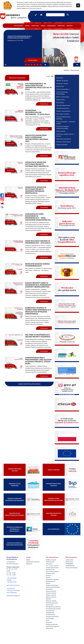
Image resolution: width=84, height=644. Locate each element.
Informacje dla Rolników (53, 587)
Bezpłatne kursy (51, 581)
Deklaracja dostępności (13, 596)
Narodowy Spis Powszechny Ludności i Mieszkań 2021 (52, 571)
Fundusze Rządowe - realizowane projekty (66, 123)
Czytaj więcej (44, 104)
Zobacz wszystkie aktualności (29, 384)
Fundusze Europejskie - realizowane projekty (63, 127)
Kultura (48, 583)
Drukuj (50, 76)
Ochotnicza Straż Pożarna (64, 142)
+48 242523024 (12, 578)
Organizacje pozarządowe (64, 139)
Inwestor (61, 26)
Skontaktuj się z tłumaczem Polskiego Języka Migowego (13, 590)
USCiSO (48, 599)
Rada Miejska (60, 102)
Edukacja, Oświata (51, 601)
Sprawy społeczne (51, 597)
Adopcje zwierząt (51, 595)
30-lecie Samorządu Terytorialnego (62, 93)
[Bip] (2, 203)
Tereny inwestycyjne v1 (63, 89)
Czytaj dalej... (33, 60)
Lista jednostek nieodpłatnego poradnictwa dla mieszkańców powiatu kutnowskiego (52, 614)
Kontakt (70, 26)
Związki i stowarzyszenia (63, 111)
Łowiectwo (49, 622)
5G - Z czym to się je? (52, 566)
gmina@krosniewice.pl (13, 585)
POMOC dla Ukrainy (62, 81)
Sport (47, 620)
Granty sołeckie (61, 131)
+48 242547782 (11, 582)
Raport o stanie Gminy (63, 97)
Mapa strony (50, 628)
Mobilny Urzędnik (51, 560)
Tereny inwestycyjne (71, 568)
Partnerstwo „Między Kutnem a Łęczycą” (65, 135)
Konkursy (49, 575)
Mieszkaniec (52, 26)
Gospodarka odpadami (52, 579)
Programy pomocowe (52, 585)
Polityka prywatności (52, 624)
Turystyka (35, 26)
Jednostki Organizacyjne (63, 105)
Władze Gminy (61, 100)
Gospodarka (60, 78)
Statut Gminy (60, 86)
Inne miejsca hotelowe (63, 114)
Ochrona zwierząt (51, 593)
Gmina (27, 26)
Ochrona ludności (51, 591)
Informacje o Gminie (62, 83)
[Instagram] (2, 199)
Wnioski (48, 577)
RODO (28, 560)
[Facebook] (2, 195)
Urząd (43, 26)
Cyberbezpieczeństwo (52, 568)
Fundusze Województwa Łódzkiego (63, 118)
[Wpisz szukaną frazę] (55, 15)
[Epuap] (2, 207)
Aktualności (19, 26)
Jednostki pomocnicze (63, 108)
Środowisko (49, 589)
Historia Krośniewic (62, 145)
